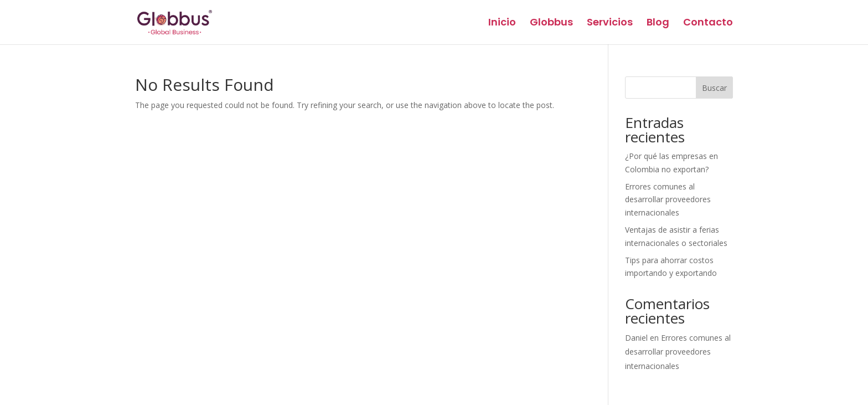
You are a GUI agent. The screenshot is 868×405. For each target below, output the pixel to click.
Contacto (708, 24)
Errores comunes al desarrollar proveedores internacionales (668, 200)
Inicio (502, 24)
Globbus (551, 24)
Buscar (714, 88)
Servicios (610, 24)
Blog (658, 24)
